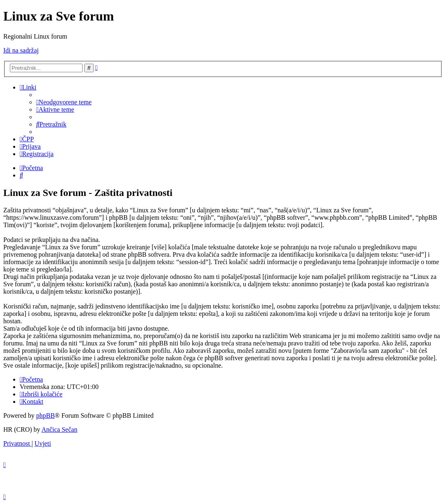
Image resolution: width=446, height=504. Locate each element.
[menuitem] (64, 102)
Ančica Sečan (60, 429)
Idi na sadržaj (21, 50)
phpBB (45, 415)
